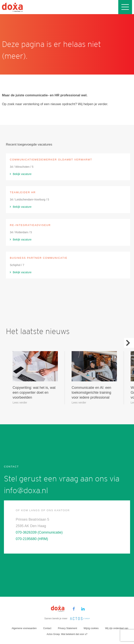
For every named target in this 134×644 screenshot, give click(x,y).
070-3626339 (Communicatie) (39, 532)
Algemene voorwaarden (24, 628)
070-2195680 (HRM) (32, 539)
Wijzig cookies (91, 628)
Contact (47, 628)
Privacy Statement (67, 628)
